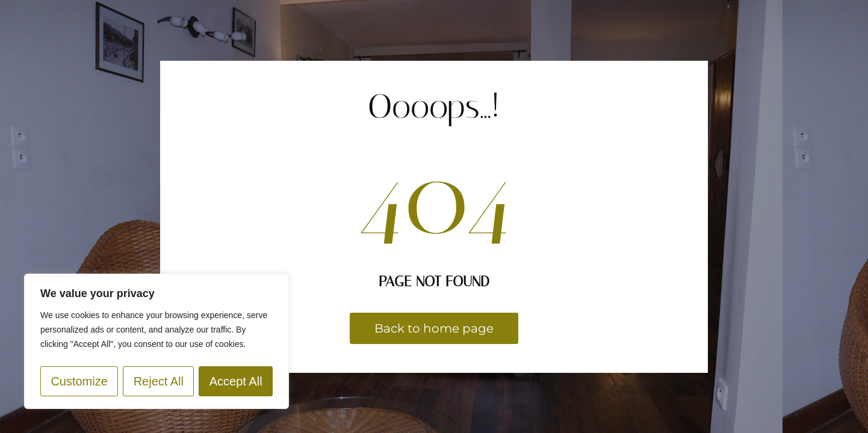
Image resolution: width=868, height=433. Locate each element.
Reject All (159, 381)
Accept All (236, 381)
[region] (157, 341)
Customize (79, 381)
